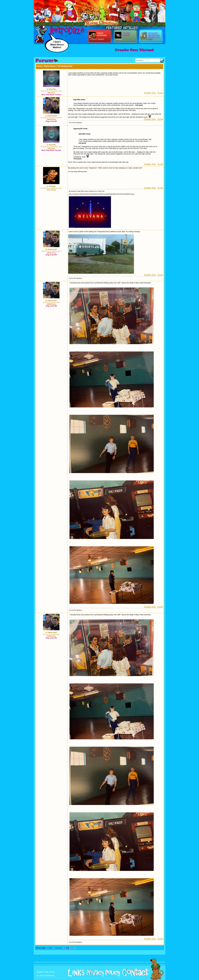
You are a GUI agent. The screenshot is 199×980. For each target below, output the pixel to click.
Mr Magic (52, 186)
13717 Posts (51, 190)
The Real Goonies (127, 34)
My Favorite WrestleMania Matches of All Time (154, 36)
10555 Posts (51, 119)
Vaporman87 (52, 116)
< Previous (58, 948)
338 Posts (51, 93)
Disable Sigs (150, 93)
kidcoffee (52, 89)
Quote (160, 93)
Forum (39, 66)
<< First (50, 948)
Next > (72, 948)
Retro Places (50, 66)
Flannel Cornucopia (102, 34)
